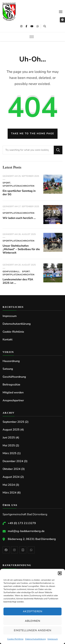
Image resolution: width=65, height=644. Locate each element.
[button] (60, 573)
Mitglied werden (13, 393)
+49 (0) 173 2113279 (22, 523)
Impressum (53, 639)
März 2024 (10, 493)
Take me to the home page (33, 134)
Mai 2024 (9, 485)
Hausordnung (11, 361)
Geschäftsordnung (14, 377)
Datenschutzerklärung (35, 639)
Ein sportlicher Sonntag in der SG (19, 193)
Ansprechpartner (13, 400)
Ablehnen (33, 621)
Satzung (8, 369)
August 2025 (11, 430)
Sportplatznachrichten (19, 186)
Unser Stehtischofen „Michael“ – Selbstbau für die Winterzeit (21, 249)
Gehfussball (11, 272)
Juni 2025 (9, 438)
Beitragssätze (11, 385)
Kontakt (8, 340)
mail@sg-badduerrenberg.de (26, 531)
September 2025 (13, 422)
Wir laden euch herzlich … (19, 218)
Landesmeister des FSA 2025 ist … (18, 281)
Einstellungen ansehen (33, 630)
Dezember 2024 (13, 461)
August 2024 (11, 477)
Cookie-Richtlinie (15, 639)
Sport (6, 183)
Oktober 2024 (12, 469)
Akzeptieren (33, 611)
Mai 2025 (9, 446)
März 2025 (10, 453)
